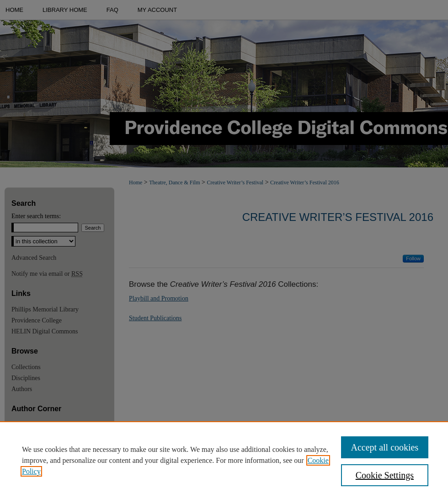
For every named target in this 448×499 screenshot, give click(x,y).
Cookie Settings (385, 475)
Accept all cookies (385, 447)
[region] (224, 460)
